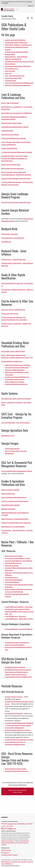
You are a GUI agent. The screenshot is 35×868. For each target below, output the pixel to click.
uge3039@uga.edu (9, 829)
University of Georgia (7, 841)
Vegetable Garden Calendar (11, 505)
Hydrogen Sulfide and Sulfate (15, 370)
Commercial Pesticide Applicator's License (19, 740)
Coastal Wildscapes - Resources (15, 616)
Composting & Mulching (9, 148)
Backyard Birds (10, 54)
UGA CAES (29, 2)
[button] (17, 10)
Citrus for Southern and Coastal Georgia (15, 501)
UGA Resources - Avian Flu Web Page (13, 259)
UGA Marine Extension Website (15, 667)
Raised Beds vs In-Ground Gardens (13, 527)
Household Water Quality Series (12, 361)
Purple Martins (6, 242)
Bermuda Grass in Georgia (10, 135)
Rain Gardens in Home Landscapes (13, 168)
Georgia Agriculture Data (13, 78)
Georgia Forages (10, 81)
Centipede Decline (7, 131)
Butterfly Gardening (12, 566)
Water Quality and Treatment (15, 382)
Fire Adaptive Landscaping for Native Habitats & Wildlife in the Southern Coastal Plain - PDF (19, 612)
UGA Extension (6, 850)
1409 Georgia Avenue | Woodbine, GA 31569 (17, 824)
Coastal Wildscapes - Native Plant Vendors (19, 619)
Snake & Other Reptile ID (13, 59)
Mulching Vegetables (8, 509)
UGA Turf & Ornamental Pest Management (19, 83)
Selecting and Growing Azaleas (12, 123)
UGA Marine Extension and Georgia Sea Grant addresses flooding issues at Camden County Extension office (18, 672)
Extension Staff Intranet (9, 855)
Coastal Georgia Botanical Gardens (17, 52)
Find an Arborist (10, 64)
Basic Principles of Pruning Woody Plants (15, 519)
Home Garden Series (8, 494)
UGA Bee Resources (11, 577)
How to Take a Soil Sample (10, 103)
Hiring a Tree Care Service (10, 314)
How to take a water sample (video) (13, 351)
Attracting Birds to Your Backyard (13, 238)
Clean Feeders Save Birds (10, 234)
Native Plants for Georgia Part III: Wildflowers (17, 113)
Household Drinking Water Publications (18, 66)
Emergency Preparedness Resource (17, 771)
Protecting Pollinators (12, 582)
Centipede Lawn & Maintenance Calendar (15, 127)
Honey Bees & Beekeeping (14, 580)
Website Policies (6, 862)
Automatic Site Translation (19, 862)
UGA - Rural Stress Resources (15, 76)
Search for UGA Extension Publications (18, 85)
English (31, 6)
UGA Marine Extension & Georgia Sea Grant (19, 62)
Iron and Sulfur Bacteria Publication (17, 368)
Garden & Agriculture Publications (16, 42)
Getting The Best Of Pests (14, 697)
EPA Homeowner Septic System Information (16, 399)
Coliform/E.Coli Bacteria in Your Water (18, 365)
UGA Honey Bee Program (13, 563)
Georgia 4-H (6, 853)
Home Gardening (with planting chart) (14, 497)
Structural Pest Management (15, 728)
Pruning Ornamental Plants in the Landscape (16, 523)
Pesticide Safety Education (14, 714)
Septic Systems (10, 71)
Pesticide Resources (12, 69)
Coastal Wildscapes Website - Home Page (19, 607)
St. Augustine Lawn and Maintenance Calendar (17, 152)
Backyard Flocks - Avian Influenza (16, 57)
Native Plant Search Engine (14, 556)
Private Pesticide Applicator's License (17, 730)
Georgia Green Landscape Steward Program (16, 178)
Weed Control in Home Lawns (11, 165)
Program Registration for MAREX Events (18, 677)
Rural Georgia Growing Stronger (16, 769)
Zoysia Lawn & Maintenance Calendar (14, 138)
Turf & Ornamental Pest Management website (17, 471)
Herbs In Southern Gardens (10, 490)
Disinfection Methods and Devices (16, 384)
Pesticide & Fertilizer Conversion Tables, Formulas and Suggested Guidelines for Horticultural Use (15, 158)
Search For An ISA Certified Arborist (13, 310)
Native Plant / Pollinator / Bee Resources (18, 45)
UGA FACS (6, 3)
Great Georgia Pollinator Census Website (19, 561)
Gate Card (8, 73)
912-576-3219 (7, 826)
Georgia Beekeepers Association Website (19, 629)
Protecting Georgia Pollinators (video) (18, 558)
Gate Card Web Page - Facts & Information (16, 423)
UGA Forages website (12, 449)
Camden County (7, 16)
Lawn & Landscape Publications (15, 40)
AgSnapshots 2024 (8, 436)
